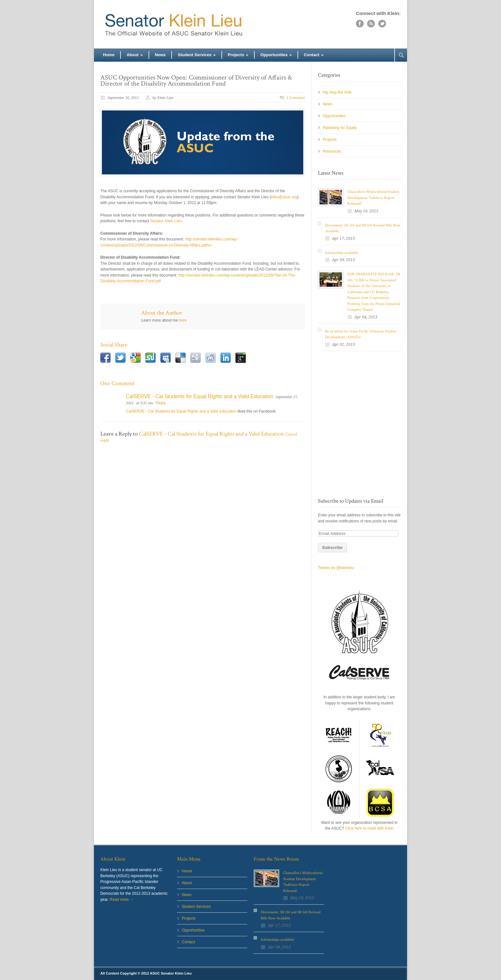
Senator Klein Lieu (166, 221)
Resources (332, 151)
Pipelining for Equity (340, 128)
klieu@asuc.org (284, 197)
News (160, 55)
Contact (314, 55)
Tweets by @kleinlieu (336, 568)
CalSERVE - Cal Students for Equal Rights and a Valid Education (200, 396)
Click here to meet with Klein (369, 828)
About (135, 55)
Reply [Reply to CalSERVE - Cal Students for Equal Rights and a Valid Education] (161, 403)
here (183, 320)
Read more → (122, 900)
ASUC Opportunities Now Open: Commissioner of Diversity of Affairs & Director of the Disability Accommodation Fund (196, 80)
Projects (238, 55)
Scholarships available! (342, 253)
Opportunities (276, 55)
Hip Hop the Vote (337, 92)
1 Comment (296, 98)
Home (109, 55)
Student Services (197, 55)
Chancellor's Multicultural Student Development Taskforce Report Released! (373, 198)
